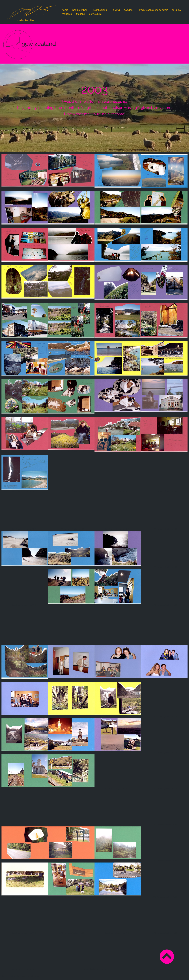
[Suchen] (184, 12)
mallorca (67, 14)
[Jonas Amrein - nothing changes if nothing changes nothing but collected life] (31, 13)
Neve (5, 976)
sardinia (176, 10)
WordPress (33, 976)
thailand (81, 14)
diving (116, 10)
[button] (88, 10)
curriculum (95, 14)
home (65, 10)
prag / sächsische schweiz (153, 10)
